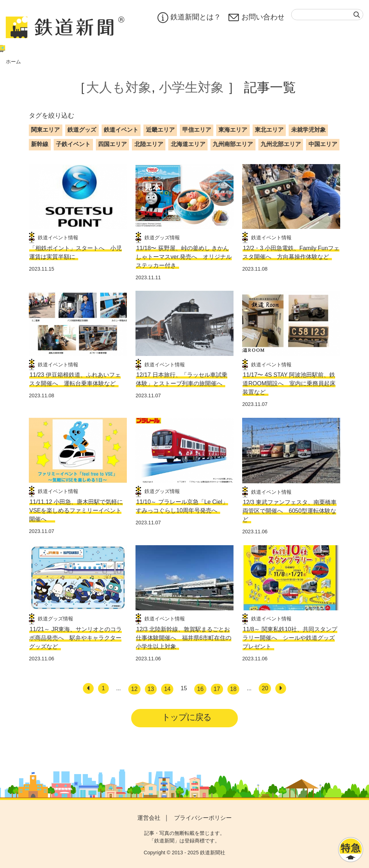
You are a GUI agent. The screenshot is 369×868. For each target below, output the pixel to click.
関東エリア (45, 130)
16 (200, 689)
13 (151, 689)
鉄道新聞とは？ (189, 18)
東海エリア (233, 130)
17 (217, 689)
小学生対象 (191, 87)
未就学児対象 (308, 130)
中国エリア (323, 144)
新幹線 (40, 144)
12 (134, 689)
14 (167, 689)
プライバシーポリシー (203, 818)
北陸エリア (149, 144)
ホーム (13, 62)
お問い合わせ (256, 18)
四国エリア (112, 144)
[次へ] (281, 688)
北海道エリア (188, 144)
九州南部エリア (233, 144)
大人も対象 (119, 87)
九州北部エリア (281, 144)
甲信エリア (197, 130)
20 (265, 688)
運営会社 (149, 818)
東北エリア (269, 130)
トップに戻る (187, 717)
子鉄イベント (73, 144)
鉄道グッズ (82, 130)
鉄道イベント (121, 130)
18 (234, 689)
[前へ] (88, 688)
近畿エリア (160, 130)
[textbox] (327, 15)
